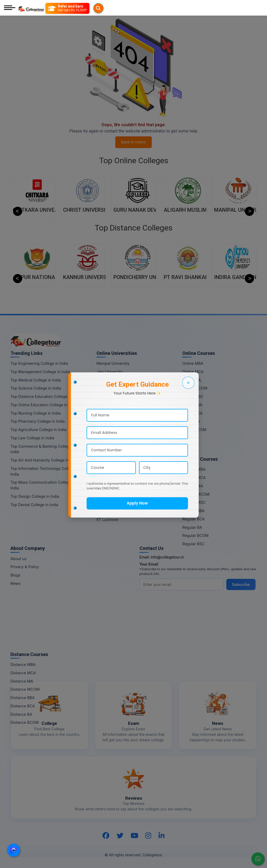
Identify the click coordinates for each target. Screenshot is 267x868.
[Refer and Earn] (78, 8)
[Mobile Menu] (10, 8)
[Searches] (52, 8)
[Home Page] (31, 8)
